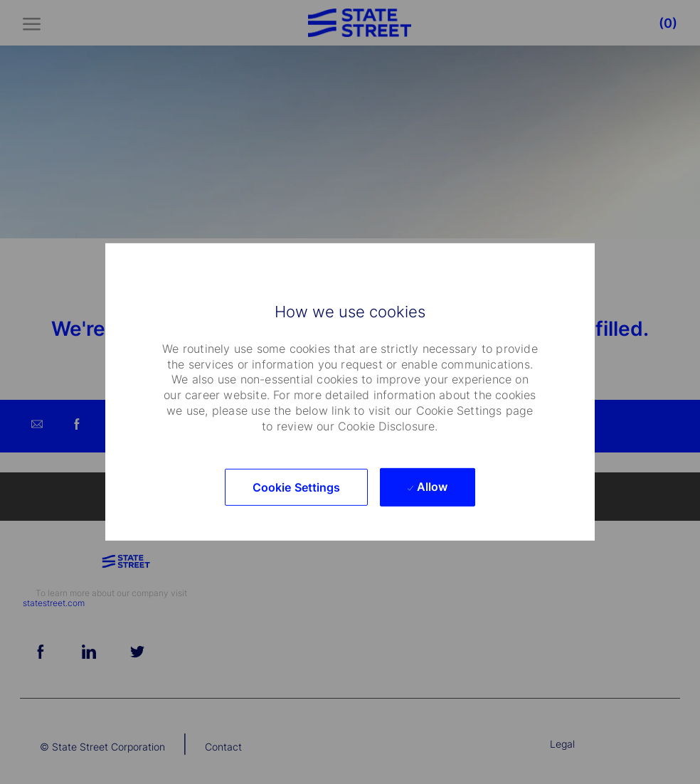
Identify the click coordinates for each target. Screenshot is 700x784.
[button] (297, 487)
